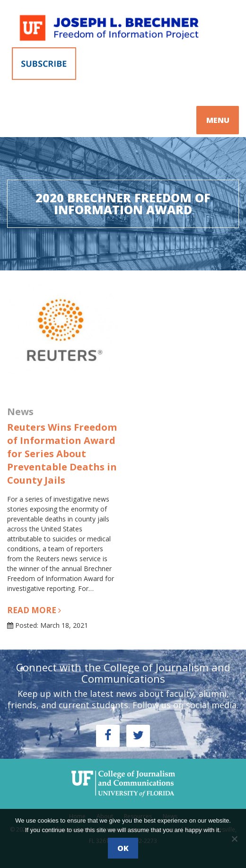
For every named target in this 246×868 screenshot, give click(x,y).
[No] (234, 839)
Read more (34, 610)
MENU (218, 120)
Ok (123, 848)
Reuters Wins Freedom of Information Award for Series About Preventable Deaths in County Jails (62, 454)
